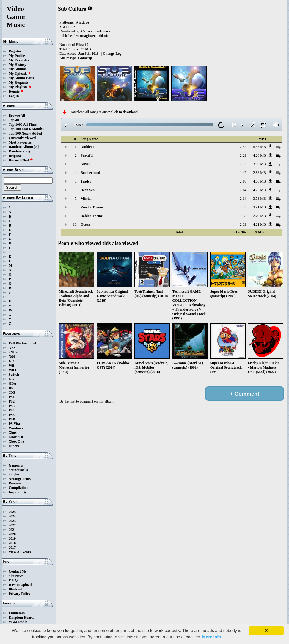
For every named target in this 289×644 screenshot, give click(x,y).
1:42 (243, 173)
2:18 (243, 181)
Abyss (85, 164)
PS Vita (14, 424)
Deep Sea (88, 190)
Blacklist (15, 589)
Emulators (17, 613)
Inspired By (18, 492)
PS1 (12, 397)
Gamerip (85, 58)
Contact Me (18, 571)
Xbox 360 (16, 437)
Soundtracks (18, 470)
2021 (12, 530)
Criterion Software (96, 31)
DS (11, 388)
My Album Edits (21, 78)
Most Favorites (20, 142)
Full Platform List (22, 343)
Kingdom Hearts (21, 618)
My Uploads (20, 74)
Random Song (19, 151)
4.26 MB (259, 155)
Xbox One (16, 442)
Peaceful (87, 155)
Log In (14, 96)
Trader (86, 181)
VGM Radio (18, 622)
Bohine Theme (92, 216)
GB (11, 379)
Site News (16, 576)
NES (12, 348)
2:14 (243, 190)
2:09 (243, 224)
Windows (16, 428)
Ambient (87, 147)
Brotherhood (90, 173)
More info (212, 637)
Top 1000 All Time (22, 124)
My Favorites (19, 60)
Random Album (21, 147)
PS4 (12, 410)
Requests (15, 156)
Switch (14, 375)
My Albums (18, 69)
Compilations (19, 488)
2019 (12, 539)
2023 (12, 521)
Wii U (13, 370)
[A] (36, 147)
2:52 (243, 147)
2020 (12, 534)
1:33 (243, 216)
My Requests (18, 82)
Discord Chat (21, 160)
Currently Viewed (22, 138)
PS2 (12, 401)
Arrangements (20, 479)
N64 (12, 357)
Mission (87, 199)
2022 (12, 525)
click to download (124, 112)
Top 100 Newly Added (25, 133)
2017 (12, 548)
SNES (13, 352)
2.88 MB (259, 173)
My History (17, 65)
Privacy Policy (20, 594)
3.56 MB (259, 164)
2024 (12, 516)
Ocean (85, 224)
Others (14, 446)
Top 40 (14, 120)
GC (11, 361)
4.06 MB (259, 181)
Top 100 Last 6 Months (26, 129)
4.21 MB (259, 224)
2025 (12, 512)
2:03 (243, 164)
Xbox (13, 433)
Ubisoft (103, 36)
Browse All (17, 116)
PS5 (12, 415)
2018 (12, 543)
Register (15, 51)
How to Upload (20, 585)
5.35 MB (259, 147)
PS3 (12, 406)
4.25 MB (259, 190)
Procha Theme (92, 207)
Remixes (15, 483)
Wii (11, 366)
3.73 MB (259, 199)
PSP (12, 419)
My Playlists (20, 87)
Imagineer (88, 36)
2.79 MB (259, 216)
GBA (12, 383)
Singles (14, 474)
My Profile (17, 56)
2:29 (243, 155)
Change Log (112, 54)
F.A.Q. (14, 580)
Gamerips (16, 465)
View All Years (20, 552)
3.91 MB (259, 207)
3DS (12, 392)
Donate (16, 91)
